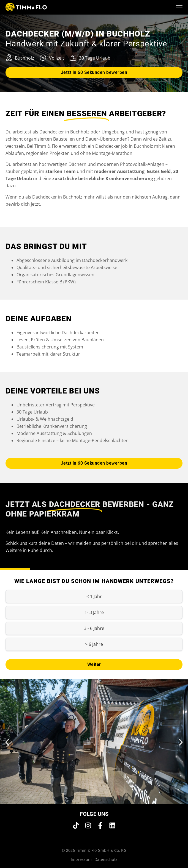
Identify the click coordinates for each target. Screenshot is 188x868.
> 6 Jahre (94, 644)
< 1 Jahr (94, 596)
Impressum (81, 859)
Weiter (94, 664)
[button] (7, 742)
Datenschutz (106, 859)
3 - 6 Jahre (94, 628)
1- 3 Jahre (94, 612)
